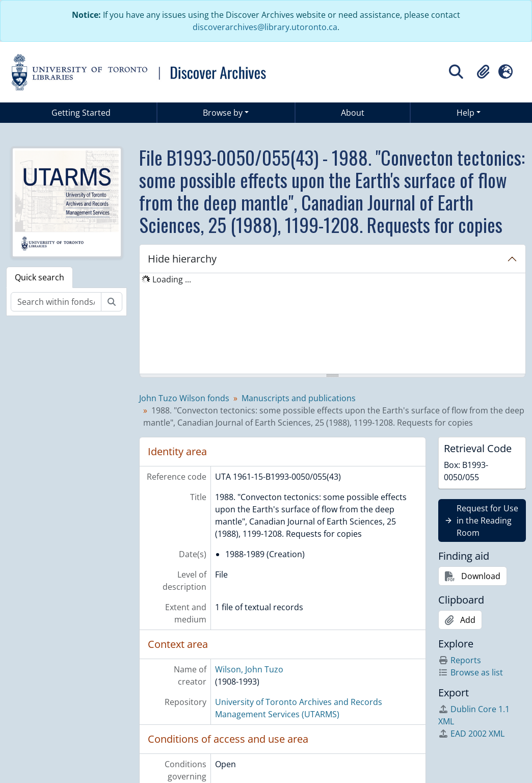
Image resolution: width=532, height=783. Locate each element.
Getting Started (81, 113)
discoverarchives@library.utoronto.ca (265, 27)
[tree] (332, 324)
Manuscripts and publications (299, 398)
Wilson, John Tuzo (249, 669)
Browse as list (471, 672)
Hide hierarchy (182, 259)
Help (465, 113)
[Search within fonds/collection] (56, 302)
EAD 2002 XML (471, 734)
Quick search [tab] (39, 277)
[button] (483, 72)
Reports (460, 660)
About (353, 113)
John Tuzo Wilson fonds (184, 398)
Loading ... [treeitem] (172, 279)
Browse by (223, 113)
